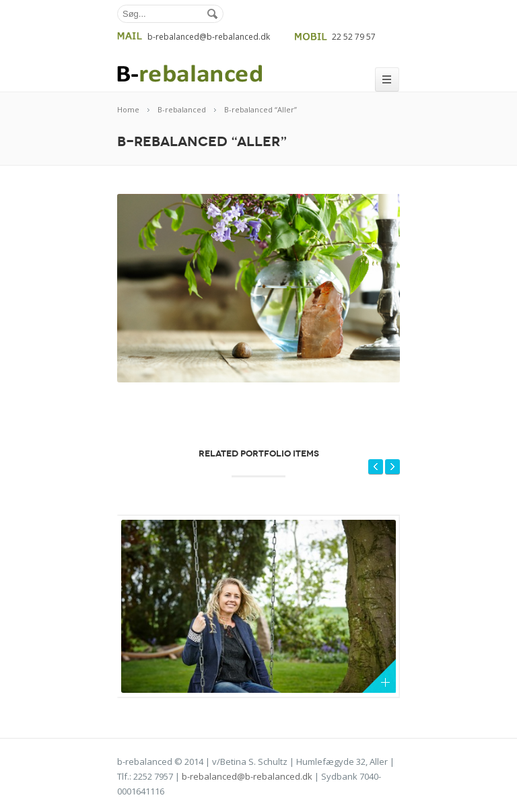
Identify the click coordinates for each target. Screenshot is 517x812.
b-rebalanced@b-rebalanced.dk (247, 776)
